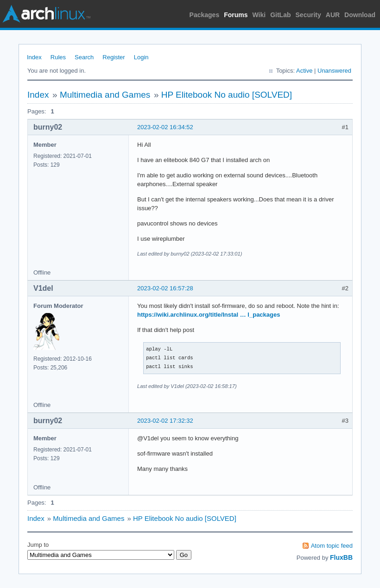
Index (34, 57)
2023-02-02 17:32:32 (165, 421)
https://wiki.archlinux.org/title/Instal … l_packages (209, 315)
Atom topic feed (332, 546)
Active (304, 71)
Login (141, 57)
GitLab (280, 15)
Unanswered (334, 71)
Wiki (259, 15)
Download (360, 15)
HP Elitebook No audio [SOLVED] (227, 95)
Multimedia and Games (105, 95)
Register (114, 57)
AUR (333, 15)
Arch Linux (46, 14)
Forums (236, 15)
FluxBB (341, 557)
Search (84, 57)
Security (308, 15)
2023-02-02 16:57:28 (165, 288)
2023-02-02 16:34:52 (165, 127)
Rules (58, 57)
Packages (205, 15)
